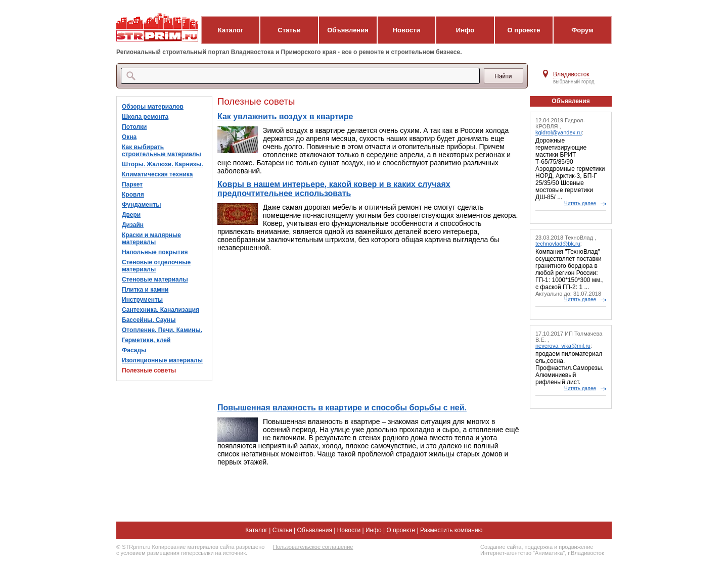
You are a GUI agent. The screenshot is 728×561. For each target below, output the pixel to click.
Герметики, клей (146, 340)
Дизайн (133, 225)
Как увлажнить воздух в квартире (285, 116)
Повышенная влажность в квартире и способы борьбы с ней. (342, 408)
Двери (131, 215)
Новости (407, 30)
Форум (582, 30)
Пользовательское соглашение (313, 547)
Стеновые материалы (155, 279)
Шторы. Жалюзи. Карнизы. (163, 164)
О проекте (524, 30)
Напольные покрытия (155, 252)
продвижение (576, 547)
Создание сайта (501, 547)
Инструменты (142, 300)
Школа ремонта (145, 117)
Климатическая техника (157, 174)
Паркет (132, 184)
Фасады (134, 350)
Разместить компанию (451, 530)
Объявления (348, 30)
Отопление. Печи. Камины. (162, 330)
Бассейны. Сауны (149, 320)
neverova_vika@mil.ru (563, 346)
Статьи (289, 30)
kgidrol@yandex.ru (559, 132)
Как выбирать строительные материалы (162, 151)
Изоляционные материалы (162, 360)
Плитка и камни (145, 290)
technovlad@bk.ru (558, 244)
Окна (129, 137)
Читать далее (580, 203)
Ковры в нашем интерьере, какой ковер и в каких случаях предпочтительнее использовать (334, 189)
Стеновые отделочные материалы (156, 266)
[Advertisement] (369, 328)
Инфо (465, 30)
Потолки (134, 127)
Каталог (231, 30)
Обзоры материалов (153, 107)
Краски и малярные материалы (151, 239)
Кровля (133, 195)
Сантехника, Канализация (161, 310)
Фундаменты (141, 205)
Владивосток (571, 74)
